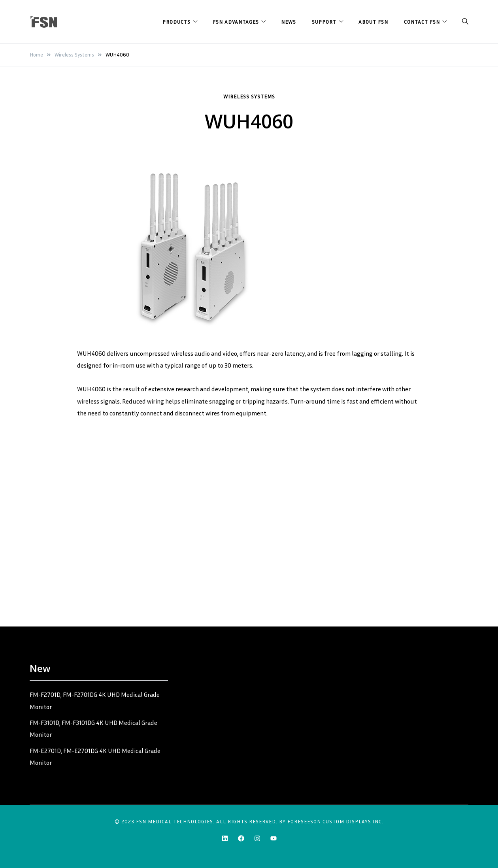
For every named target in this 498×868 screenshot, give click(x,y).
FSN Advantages (236, 22)
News (289, 22)
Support (324, 22)
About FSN (373, 22)
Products (176, 22)
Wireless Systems (249, 97)
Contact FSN (422, 22)
